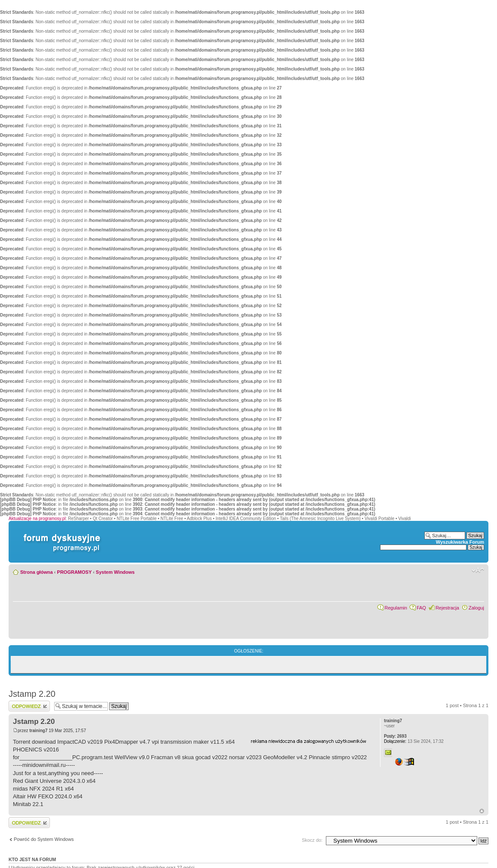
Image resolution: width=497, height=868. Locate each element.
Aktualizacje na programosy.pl (37, 519)
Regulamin (396, 608)
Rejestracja (447, 608)
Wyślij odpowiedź (29, 706)
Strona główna (37, 572)
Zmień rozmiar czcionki (478, 570)
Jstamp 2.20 (32, 694)
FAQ (421, 608)
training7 (38, 731)
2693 (395, 736)
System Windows (115, 572)
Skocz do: (312, 840)
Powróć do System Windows (44, 839)
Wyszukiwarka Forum (460, 542)
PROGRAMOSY (74, 572)
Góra (482, 811)
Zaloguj (476, 608)
